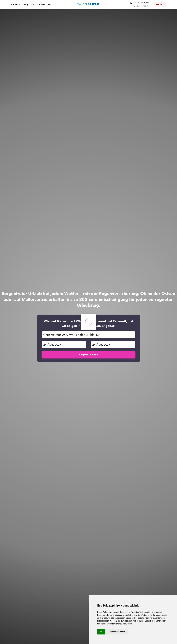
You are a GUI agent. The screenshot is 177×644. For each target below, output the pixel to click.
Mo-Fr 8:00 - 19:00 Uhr (141, 6)
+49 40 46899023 (141, 3)
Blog (26, 4)
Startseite (15, 4)
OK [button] (101, 632)
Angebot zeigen (88, 355)
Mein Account (45, 4)
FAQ (33, 4)
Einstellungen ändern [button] (117, 632)
